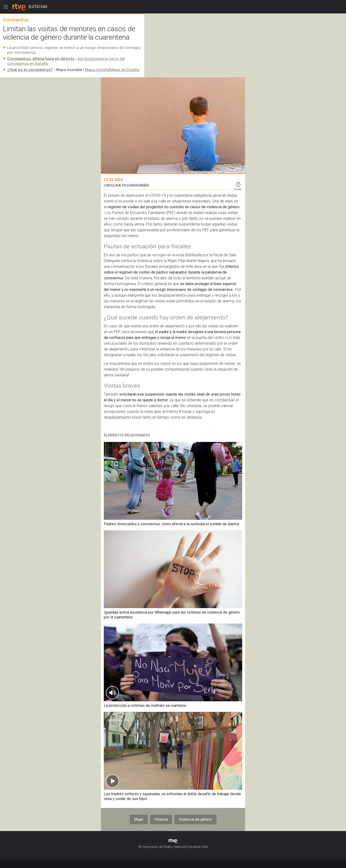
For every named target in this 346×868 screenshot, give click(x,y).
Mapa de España (125, 70)
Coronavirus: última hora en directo (41, 59)
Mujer (139, 819)
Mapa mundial (97, 70)
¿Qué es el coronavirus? (30, 70)
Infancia (161, 819)
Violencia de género (195, 819)
